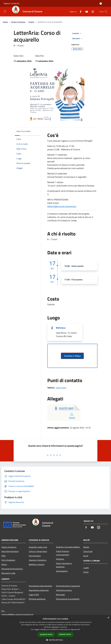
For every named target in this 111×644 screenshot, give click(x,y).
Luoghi (86, 568)
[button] (55, 640)
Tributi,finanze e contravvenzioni (63, 553)
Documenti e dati (8, 573)
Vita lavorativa (35, 556)
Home (5, 22)
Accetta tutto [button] (46, 635)
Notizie (86, 547)
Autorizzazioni (62, 571)
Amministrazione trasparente (68, 586)
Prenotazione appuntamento (40, 586)
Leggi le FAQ (34, 595)
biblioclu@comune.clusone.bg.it (62, 206)
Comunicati (88, 551)
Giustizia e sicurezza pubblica (68, 547)
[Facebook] (80, 12)
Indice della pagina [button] (23, 131)
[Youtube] (86, 12)
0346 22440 (61, 388)
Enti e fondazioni (8, 560)
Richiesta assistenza (37, 599)
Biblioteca (61, 328)
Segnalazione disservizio (39, 590)
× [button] (108, 618)
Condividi (77, 34)
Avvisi (86, 556)
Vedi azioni (78, 39)
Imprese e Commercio (38, 560)
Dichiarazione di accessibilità (68, 599)
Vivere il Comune (18, 22)
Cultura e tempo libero (38, 551)
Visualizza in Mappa (72, 356)
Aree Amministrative (10, 551)
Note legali (60, 595)
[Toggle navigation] (5, 11)
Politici (4, 564)
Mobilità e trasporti (37, 564)
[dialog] (55, 630)
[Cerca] (106, 12)
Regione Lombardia (11, 3)
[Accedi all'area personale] (101, 4)
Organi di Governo (9, 547)
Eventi (31, 22)
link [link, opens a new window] (79, 629)
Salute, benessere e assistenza (64, 565)
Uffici (4, 556)
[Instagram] (92, 12)
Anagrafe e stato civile (38, 547)
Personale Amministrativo (12, 569)
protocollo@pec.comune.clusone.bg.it (17, 615)
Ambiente (60, 559)
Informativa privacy (64, 590)
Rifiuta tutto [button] (65, 634)
